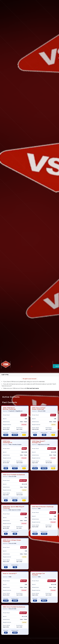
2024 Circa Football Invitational (14, 607)
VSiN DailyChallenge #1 (7, 442)
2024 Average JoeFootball (38, 574)
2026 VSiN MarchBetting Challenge (9, 408)
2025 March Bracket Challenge (43, 507)
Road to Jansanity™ (10, 574)
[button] (32, 367)
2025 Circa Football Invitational (14, 475)
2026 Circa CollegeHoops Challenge (39, 408)
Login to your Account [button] (30, 379)
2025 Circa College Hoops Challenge (12, 541)
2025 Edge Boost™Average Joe (39, 442)
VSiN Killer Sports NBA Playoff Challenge (13, 507)
